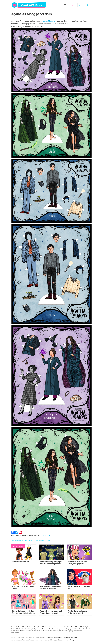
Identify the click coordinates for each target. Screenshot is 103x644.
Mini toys (39, 629)
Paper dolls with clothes (42, 540)
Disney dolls (41, 627)
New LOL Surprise (45, 631)
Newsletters (58, 638)
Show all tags (15, 633)
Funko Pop (84, 627)
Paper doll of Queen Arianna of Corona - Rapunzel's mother (51, 612)
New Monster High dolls (56, 631)
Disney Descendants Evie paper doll (79, 587)
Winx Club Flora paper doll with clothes (23, 587)
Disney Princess (49, 627)
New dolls (37, 631)
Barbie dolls (21, 627)
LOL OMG (17, 629)
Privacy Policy (69, 640)
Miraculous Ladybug (54, 629)
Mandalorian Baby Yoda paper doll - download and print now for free (51, 563)
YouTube (74, 638)
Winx (75, 631)
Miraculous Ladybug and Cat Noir (69, 629)
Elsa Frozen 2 (72, 627)
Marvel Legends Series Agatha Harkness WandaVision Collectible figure (51, 587)
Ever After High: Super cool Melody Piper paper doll (77, 563)
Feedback (49, 638)
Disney (36, 627)
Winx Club (80, 631)
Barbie (16, 627)
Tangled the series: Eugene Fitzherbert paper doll (77, 612)
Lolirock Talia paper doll (21, 562)
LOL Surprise (23, 629)
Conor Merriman (49, 21)
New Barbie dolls (30, 631)
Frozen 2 (79, 627)
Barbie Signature (29, 627)
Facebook (80, 5)
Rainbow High (67, 631)
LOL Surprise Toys (32, 629)
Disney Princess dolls (59, 627)
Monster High (82, 629)
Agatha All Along (18, 540)
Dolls (67, 627)
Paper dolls (29, 540)
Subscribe (72, 5)
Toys (72, 631)
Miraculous (45, 629)
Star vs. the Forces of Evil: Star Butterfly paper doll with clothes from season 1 (23, 612)
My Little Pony (21, 631)
